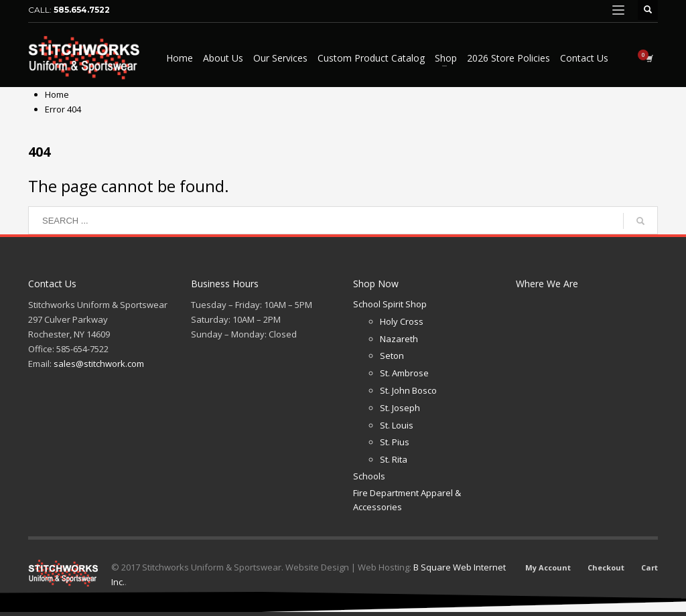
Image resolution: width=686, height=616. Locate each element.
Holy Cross (402, 321)
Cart (649, 567)
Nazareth (399, 339)
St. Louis (397, 425)
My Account (548, 567)
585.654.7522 (82, 10)
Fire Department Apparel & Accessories (407, 500)
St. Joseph (400, 408)
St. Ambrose (404, 373)
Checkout (606, 567)
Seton (392, 356)
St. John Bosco (408, 390)
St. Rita (394, 459)
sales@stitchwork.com (99, 364)
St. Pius (395, 442)
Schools (369, 476)
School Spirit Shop (390, 304)
